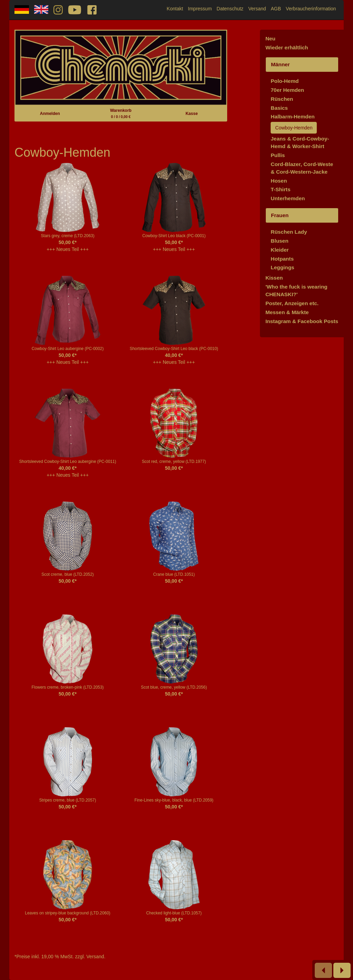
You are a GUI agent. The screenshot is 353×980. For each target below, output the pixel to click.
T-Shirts (280, 189)
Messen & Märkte (287, 312)
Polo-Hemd (285, 81)
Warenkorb (121, 113)
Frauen (280, 215)
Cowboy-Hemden (294, 128)
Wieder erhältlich (287, 47)
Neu (270, 38)
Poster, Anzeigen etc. (292, 303)
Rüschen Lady (289, 232)
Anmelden (50, 114)
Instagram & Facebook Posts (302, 321)
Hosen (279, 181)
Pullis (278, 155)
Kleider (280, 250)
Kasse (191, 114)
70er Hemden (287, 90)
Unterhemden (288, 198)
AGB (276, 9)
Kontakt (175, 9)
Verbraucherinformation (311, 9)
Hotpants (282, 259)
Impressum (200, 9)
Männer (280, 64)
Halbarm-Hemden (293, 117)
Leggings (282, 267)
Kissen (274, 278)
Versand (257, 9)
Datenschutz (230, 9)
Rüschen (282, 99)
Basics (279, 108)
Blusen (279, 241)
